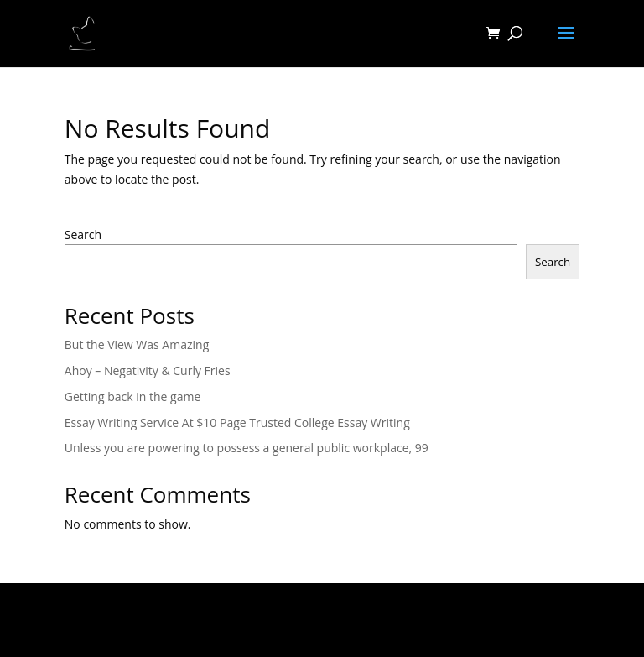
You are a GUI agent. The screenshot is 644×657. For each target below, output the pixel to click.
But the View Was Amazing (137, 344)
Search (83, 235)
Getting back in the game (132, 396)
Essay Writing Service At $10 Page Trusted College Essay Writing (237, 422)
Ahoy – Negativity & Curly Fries (148, 370)
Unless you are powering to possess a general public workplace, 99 (247, 448)
